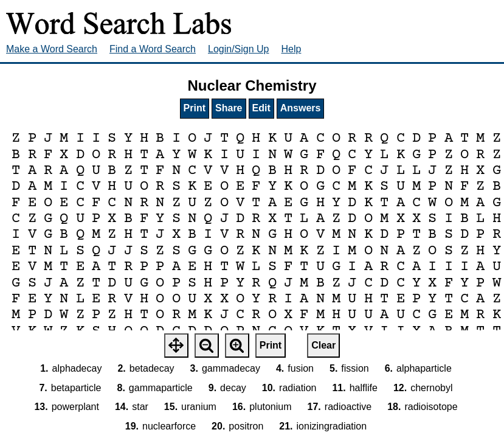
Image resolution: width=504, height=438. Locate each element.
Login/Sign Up (239, 49)
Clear (323, 345)
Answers (301, 108)
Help (292, 49)
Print (195, 108)
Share (229, 108)
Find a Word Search (153, 49)
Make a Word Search (52, 49)
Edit (261, 108)
